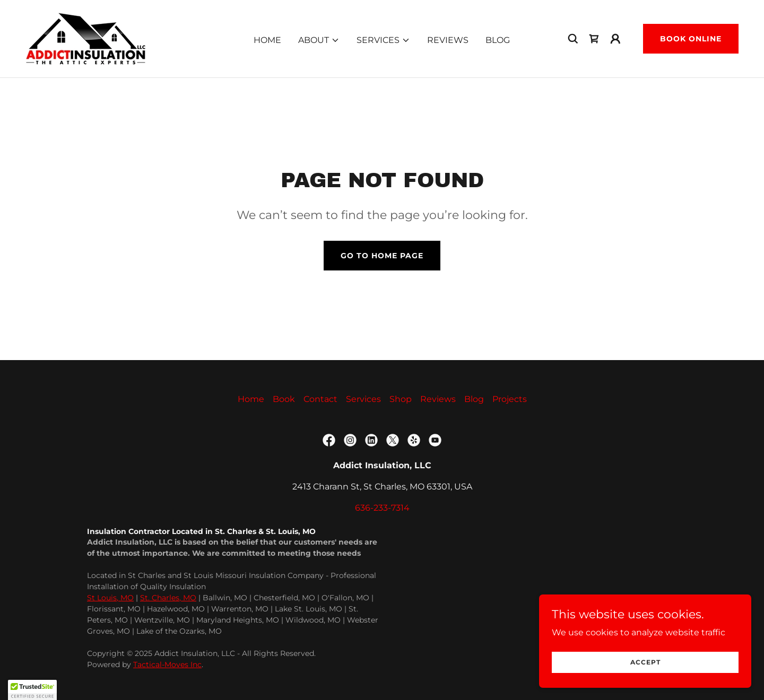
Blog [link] (498, 40)
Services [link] (363, 399)
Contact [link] (320, 399)
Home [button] (251, 399)
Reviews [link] (448, 40)
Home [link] (267, 40)
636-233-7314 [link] (382, 508)
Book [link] (284, 399)
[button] (319, 40)
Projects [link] (510, 399)
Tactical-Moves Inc (167, 664)
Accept (645, 662)
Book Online (691, 39)
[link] (86, 38)
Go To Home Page (382, 256)
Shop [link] (401, 399)
